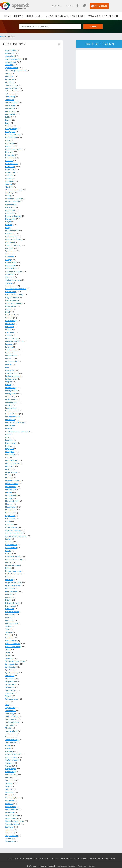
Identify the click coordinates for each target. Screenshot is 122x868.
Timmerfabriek (11, 724)
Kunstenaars (10, 416)
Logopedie (10, 445)
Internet (9, 356)
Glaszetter (9, 275)
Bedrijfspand (10, 131)
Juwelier (9, 361)
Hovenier (9, 315)
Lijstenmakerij (11, 439)
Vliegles (8, 779)
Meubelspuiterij (12, 485)
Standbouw (10, 670)
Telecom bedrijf (12, 710)
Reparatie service (12, 606)
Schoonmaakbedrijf (13, 641)
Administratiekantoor (14, 59)
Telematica (10, 719)
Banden (8, 119)
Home (2, 37)
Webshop (9, 796)
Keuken (8, 381)
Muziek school (11, 502)
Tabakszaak (10, 687)
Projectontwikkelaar (13, 577)
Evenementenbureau (14, 237)
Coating (8, 194)
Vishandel (9, 776)
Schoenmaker (11, 635)
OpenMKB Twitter (87, 6)
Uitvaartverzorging (13, 747)
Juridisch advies (11, 358)
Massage (9, 471)
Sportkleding (10, 661)
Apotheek (9, 76)
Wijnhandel (10, 805)
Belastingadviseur (12, 134)
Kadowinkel (10, 367)
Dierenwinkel (11, 217)
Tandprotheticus (12, 693)
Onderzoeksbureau (13, 526)
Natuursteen (10, 514)
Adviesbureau (11, 62)
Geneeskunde (11, 261)
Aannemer (9, 53)
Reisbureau (10, 603)
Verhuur (9, 759)
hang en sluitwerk (12, 295)
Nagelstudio (10, 511)
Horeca (8, 307)
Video (8, 771)
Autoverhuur (10, 111)
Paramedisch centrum (14, 554)
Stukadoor (10, 681)
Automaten (10, 99)
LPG (7, 453)
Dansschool (10, 206)
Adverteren (83, 858)
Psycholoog (10, 583)
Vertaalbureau (11, 768)
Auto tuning (10, 96)
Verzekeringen (11, 85)
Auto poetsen (11, 93)
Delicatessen (10, 209)
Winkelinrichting (12, 808)
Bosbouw (9, 160)
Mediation (9, 474)
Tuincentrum (10, 736)
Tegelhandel (10, 701)
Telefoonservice (12, 713)
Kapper (8, 379)
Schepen (9, 626)
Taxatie (8, 696)
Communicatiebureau (14, 197)
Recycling (9, 592)
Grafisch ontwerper (13, 278)
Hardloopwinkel (12, 298)
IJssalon (8, 327)
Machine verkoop (12, 459)
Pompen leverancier (14, 566)
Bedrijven (20, 16)
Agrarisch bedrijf (12, 67)
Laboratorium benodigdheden (17, 428)
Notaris (8, 517)
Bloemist (9, 151)
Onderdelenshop (12, 523)
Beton (8, 139)
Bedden (8, 125)
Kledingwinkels (11, 390)
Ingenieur (9, 341)
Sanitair (8, 621)
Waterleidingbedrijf (13, 791)
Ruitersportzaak (12, 618)
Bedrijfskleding (11, 128)
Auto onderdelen (12, 91)
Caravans (9, 177)
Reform (8, 595)
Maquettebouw (11, 468)
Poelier (8, 563)
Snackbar (9, 652)
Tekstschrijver (11, 707)
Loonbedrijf (10, 451)
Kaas (7, 364)
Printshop (9, 572)
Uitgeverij (9, 745)
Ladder (8, 431)
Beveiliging (10, 142)
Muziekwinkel (11, 505)
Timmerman (10, 727)
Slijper (8, 647)
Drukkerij (9, 223)
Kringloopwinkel (12, 407)
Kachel (8, 534)
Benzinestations (12, 137)
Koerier (8, 402)
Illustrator (9, 332)
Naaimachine (10, 508)
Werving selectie (12, 802)
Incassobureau (11, 335)
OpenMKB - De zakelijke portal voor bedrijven (15, 6)
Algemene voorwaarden (66, 858)
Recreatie (9, 589)
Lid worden (59, 6)
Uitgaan (8, 742)
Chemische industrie (13, 188)
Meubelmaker (11, 482)
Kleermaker (10, 393)
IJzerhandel (10, 330)
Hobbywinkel (10, 304)
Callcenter (9, 174)
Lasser (8, 433)
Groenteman (10, 283)
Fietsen (8, 739)
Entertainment (11, 235)
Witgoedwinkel (11, 811)
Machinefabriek (11, 456)
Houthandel (10, 312)
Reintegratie (10, 601)
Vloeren (9, 782)
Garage (8, 258)
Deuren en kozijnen (13, 214)
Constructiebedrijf (13, 200)
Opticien (9, 549)
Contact (72, 6)
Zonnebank (10, 822)
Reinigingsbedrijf (12, 598)
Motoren (9, 500)
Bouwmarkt (10, 168)
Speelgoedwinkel (12, 658)
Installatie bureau (12, 229)
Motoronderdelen (13, 497)
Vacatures (93, 16)
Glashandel (10, 272)
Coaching (9, 191)
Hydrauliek (10, 321)
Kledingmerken (11, 387)
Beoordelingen (35, 16)
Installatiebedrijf (12, 347)
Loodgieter (10, 448)
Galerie (8, 252)
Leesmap (9, 436)
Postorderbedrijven (13, 569)
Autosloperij (10, 108)
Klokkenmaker (11, 396)
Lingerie (9, 442)
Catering (9, 183)
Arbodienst (10, 79)
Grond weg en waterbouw (16, 286)
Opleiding (9, 537)
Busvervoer (10, 730)
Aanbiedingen (78, 16)
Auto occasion (11, 88)
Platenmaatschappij (13, 560)
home (10, 16)
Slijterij (8, 650)
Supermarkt (10, 684)
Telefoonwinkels (12, 716)
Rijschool (9, 615)
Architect (9, 82)
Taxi (7, 699)
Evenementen (108, 16)
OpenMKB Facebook (80, 6)
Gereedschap (11, 263)
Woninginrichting (12, 817)
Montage (9, 494)
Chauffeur (9, 186)
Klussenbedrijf (11, 399)
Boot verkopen (11, 162)
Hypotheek (10, 324)
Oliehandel (10, 520)
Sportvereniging (12, 667)
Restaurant (10, 609)
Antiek (8, 73)
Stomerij (9, 788)
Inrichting (9, 344)
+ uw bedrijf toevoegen (99, 44)
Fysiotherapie (11, 249)
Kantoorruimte (11, 376)
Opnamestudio (11, 540)
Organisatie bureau (13, 552)
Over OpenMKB (15, 851)
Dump (8, 226)
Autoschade (10, 105)
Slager (8, 644)
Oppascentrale (11, 543)
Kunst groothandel (13, 413)
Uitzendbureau (11, 750)
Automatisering (11, 102)
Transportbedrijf (12, 733)
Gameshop (10, 255)
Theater (8, 722)
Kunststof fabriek (12, 410)
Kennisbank (62, 16)
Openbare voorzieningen (15, 531)
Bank (7, 122)
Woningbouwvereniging (15, 814)
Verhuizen (9, 756)
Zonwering (10, 825)
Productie (9, 575)
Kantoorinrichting (12, 373)
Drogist (8, 220)
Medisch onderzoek (13, 477)
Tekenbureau (11, 704)
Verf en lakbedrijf (12, 753)
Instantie (9, 350)
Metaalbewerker (12, 480)
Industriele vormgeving (15, 338)
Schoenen (9, 632)
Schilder (9, 629)
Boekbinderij (10, 154)
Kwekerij (9, 425)
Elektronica (10, 232)
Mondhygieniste (12, 491)
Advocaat (9, 64)
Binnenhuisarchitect (13, 148)
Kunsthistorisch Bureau (15, 419)
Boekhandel (10, 157)
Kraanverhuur (11, 405)
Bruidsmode (10, 171)
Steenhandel (10, 672)
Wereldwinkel (11, 799)
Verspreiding (10, 765)
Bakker (8, 116)
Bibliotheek (10, 145)
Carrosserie (10, 180)
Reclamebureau (12, 586)
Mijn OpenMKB (102, 6)
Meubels (9, 488)
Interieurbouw (11, 353)
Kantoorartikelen (12, 370)
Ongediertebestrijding (14, 528)
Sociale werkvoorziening (15, 655)
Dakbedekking (11, 203)
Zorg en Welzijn (12, 828)
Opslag (8, 546)
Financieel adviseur (13, 243)
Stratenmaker (11, 678)
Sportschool (10, 664)
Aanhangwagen (11, 50)
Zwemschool (10, 834)
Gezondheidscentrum (14, 269)
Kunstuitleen (10, 422)
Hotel (7, 310)
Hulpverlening (11, 318)
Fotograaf (9, 246)
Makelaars (9, 462)
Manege (8, 465)
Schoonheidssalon (13, 638)
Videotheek (10, 773)
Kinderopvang (11, 384)
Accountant (10, 56)
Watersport (10, 794)
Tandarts (9, 690)
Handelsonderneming (14, 292)
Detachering (10, 211)
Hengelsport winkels (13, 301)
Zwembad (9, 831)
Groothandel (10, 289)
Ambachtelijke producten (15, 70)
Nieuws (50, 16)
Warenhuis (9, 785)
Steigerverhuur (11, 675)
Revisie (8, 612)
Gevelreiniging (11, 266)
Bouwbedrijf (10, 165)
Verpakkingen (11, 762)
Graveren (9, 281)
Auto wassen (10, 113)
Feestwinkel (10, 240)
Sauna (8, 623)
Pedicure (9, 557)
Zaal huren (10, 820)
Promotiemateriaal (13, 580)
